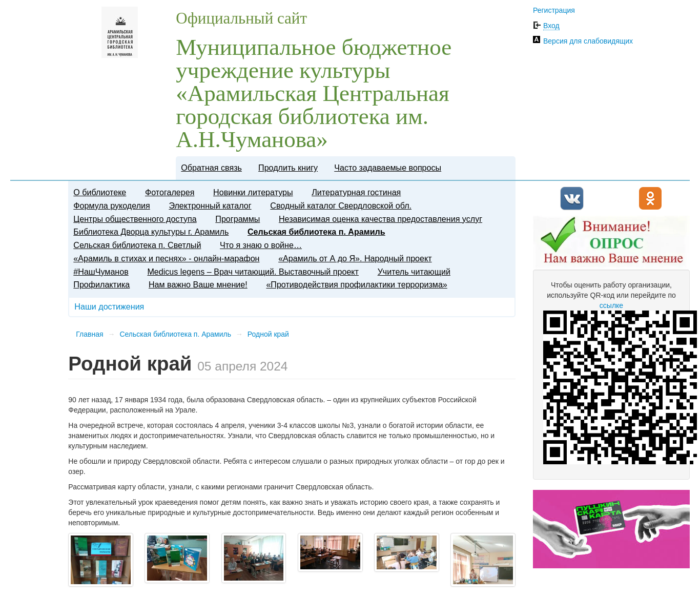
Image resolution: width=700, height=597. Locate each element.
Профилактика (101, 284)
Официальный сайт (241, 18)
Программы (238, 219)
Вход (551, 26)
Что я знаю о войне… (261, 245)
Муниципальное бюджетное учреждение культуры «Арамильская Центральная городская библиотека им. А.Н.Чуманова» (314, 93)
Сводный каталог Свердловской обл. (341, 205)
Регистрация (554, 10)
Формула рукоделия (111, 205)
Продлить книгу (288, 168)
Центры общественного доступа (135, 219)
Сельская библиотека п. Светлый (137, 245)
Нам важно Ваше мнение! (198, 284)
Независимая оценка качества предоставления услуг (380, 219)
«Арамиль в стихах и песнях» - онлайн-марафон (166, 258)
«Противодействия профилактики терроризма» (356, 284)
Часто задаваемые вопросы (388, 168)
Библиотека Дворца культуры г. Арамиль (151, 232)
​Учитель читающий (414, 272)
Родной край (268, 334)
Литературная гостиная (356, 192)
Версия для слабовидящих (588, 41)
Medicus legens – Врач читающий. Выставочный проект (253, 272)
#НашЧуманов (101, 272)
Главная (89, 334)
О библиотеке (100, 192)
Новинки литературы (253, 192)
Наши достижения (109, 306)
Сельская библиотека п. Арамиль (316, 232)
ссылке (611, 305)
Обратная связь (211, 168)
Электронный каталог (210, 205)
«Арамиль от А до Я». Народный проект (355, 258)
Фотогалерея (170, 192)
